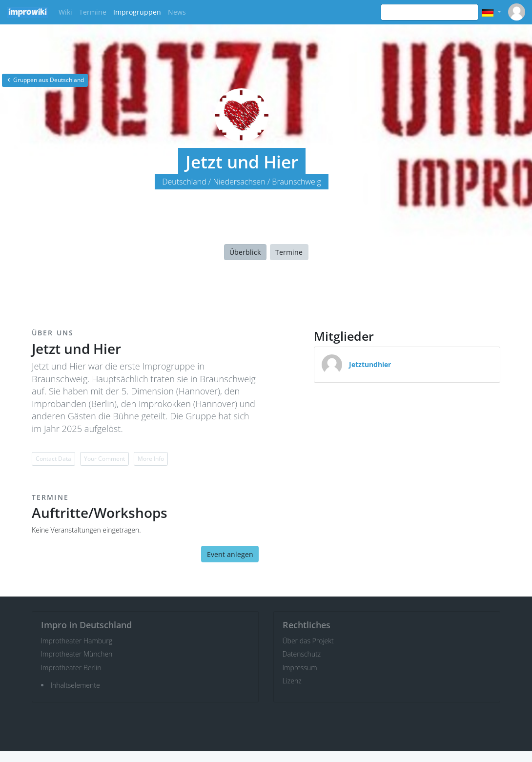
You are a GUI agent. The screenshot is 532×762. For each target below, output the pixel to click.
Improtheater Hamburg (77, 641)
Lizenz (292, 681)
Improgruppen (137, 12)
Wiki (65, 12)
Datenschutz (302, 654)
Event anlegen (230, 554)
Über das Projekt (308, 641)
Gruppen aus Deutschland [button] (45, 80)
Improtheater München (77, 654)
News (177, 12)
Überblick (245, 252)
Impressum (300, 668)
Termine (93, 12)
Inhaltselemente (75, 685)
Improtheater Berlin (71, 668)
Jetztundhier (370, 364)
